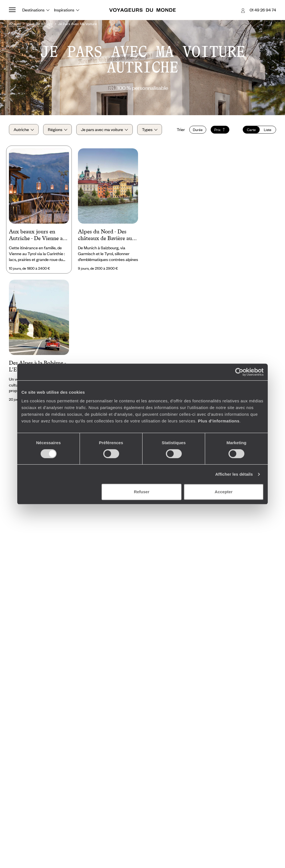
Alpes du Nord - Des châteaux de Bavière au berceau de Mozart (105, 235)
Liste (268, 130)
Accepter (223, 492)
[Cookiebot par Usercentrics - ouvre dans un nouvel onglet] (239, 372)
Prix (220, 130)
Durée (198, 130)
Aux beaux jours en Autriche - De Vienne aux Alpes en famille (39, 235)
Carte (251, 130)
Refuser (142, 492)
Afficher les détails (234, 474)
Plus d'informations (219, 421)
